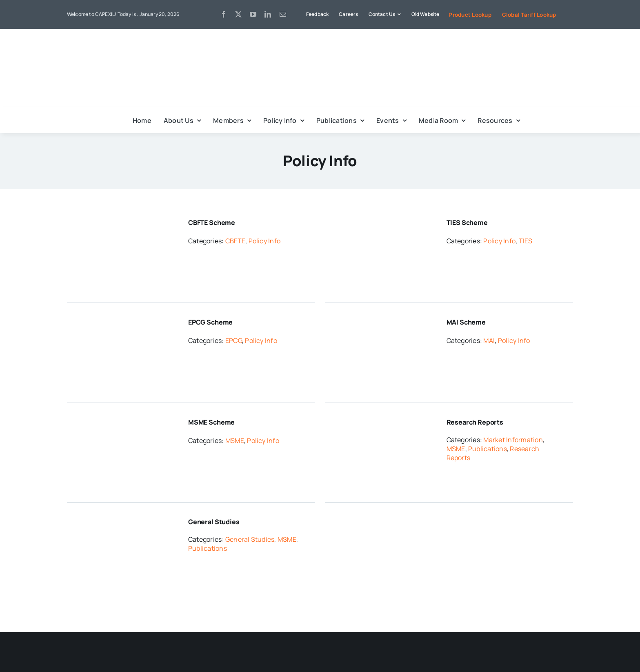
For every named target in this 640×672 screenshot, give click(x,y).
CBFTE (235, 241)
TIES (526, 241)
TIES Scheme (467, 223)
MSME (235, 441)
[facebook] (224, 14)
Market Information (513, 440)
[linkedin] (268, 14)
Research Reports (475, 422)
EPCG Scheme (210, 322)
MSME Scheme (211, 422)
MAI (489, 340)
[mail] (283, 14)
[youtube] (253, 14)
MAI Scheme (466, 322)
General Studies (214, 522)
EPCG (234, 340)
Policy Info (265, 241)
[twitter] (238, 14)
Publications (488, 449)
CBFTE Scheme (212, 223)
